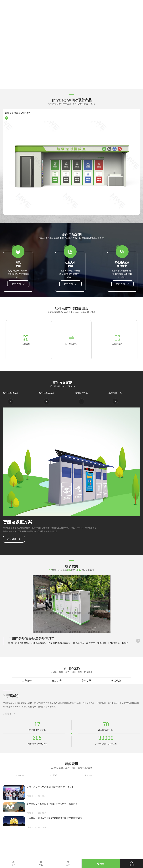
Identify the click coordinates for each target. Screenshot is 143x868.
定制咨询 (16, 284)
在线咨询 (12, 539)
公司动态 (20, 775)
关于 (11, 696)
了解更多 (7, 714)
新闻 (72, 764)
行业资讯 (54, 775)
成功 (72, 566)
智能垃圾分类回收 (72, 100)
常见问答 (89, 775)
